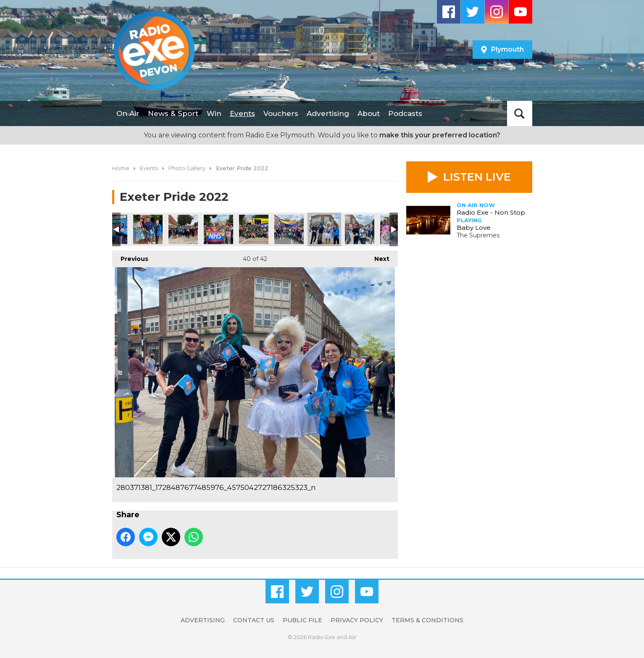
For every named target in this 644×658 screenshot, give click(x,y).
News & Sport (173, 113)
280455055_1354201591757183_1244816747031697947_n (183, 229)
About (369, 113)
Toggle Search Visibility (520, 113)
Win (214, 113)
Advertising (328, 113)
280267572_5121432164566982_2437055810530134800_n (148, 229)
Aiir (352, 637)
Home (121, 168)
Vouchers (281, 113)
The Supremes (478, 235)
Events (242, 113)
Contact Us (254, 620)
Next (378, 257)
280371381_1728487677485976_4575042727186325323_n (324, 229)
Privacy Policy (357, 620)
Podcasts (405, 113)
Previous (130, 257)
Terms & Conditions (427, 620)
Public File (302, 620)
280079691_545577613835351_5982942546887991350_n (360, 229)
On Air (128, 113)
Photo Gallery (187, 168)
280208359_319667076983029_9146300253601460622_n (289, 229)
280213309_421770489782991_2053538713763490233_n (218, 229)
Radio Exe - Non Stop (491, 212)
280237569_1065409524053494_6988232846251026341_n (254, 229)
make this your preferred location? (440, 135)
